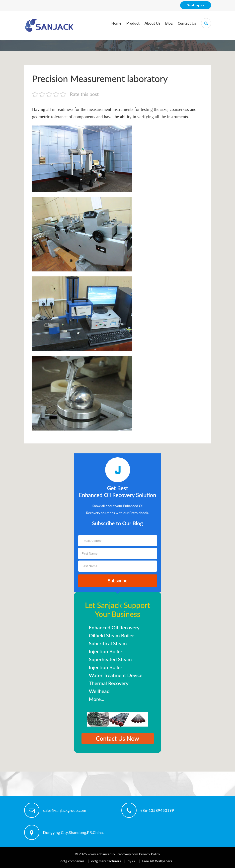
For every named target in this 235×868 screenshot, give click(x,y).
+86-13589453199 (157, 810)
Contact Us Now (118, 738)
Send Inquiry (196, 5)
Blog (169, 23)
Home (117, 23)
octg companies (73, 861)
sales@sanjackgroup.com (65, 810)
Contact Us (187, 23)
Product (133, 23)
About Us (152, 23)
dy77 (131, 861)
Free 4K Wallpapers (157, 861)
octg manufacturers (106, 861)
